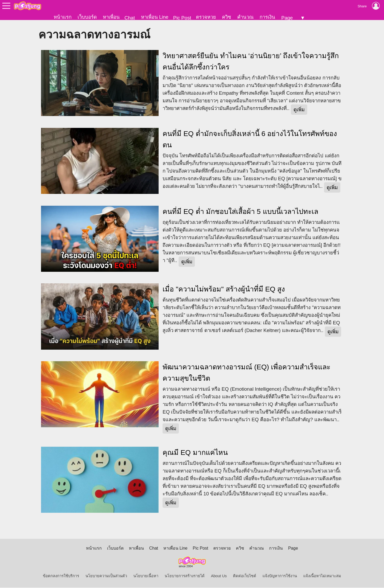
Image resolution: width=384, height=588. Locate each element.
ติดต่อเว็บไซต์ (245, 576)
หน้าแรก (63, 17)
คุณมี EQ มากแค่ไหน (195, 453)
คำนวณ (245, 17)
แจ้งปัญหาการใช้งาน (280, 576)
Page (287, 18)
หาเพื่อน (111, 17)
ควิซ (227, 17)
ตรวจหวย (206, 17)
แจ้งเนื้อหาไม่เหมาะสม (322, 576)
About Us (219, 576)
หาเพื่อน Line (155, 17)
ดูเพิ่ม (299, 110)
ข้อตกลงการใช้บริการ (61, 576)
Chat (130, 18)
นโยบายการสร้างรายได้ (185, 576)
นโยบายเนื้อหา (146, 576)
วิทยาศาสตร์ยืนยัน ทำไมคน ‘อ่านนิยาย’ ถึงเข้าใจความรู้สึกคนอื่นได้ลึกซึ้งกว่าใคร (251, 62)
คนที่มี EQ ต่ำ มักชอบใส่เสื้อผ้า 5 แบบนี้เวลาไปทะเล (240, 212)
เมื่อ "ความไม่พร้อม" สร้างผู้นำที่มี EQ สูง (224, 290)
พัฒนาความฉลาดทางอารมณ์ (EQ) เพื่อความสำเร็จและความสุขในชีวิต (246, 373)
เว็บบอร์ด (87, 17)
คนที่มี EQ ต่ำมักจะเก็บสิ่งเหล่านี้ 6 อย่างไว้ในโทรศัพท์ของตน (250, 140)
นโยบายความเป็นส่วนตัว (106, 576)
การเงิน (267, 17)
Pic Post (182, 18)
